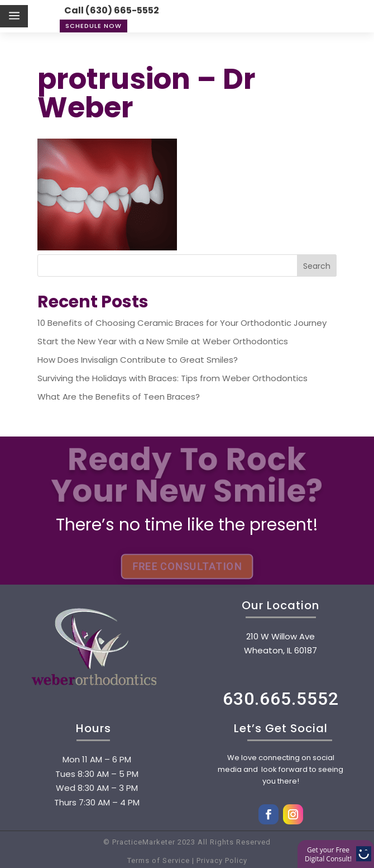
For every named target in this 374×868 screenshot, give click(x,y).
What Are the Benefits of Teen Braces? (119, 397)
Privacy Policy (221, 860)
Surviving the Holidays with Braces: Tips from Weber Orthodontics (172, 378)
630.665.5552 (281, 699)
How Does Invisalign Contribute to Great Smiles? (138, 360)
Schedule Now (93, 26)
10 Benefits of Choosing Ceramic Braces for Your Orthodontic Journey (182, 323)
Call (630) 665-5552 (112, 10)
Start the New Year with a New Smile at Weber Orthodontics (163, 341)
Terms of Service (159, 860)
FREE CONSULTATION (187, 566)
